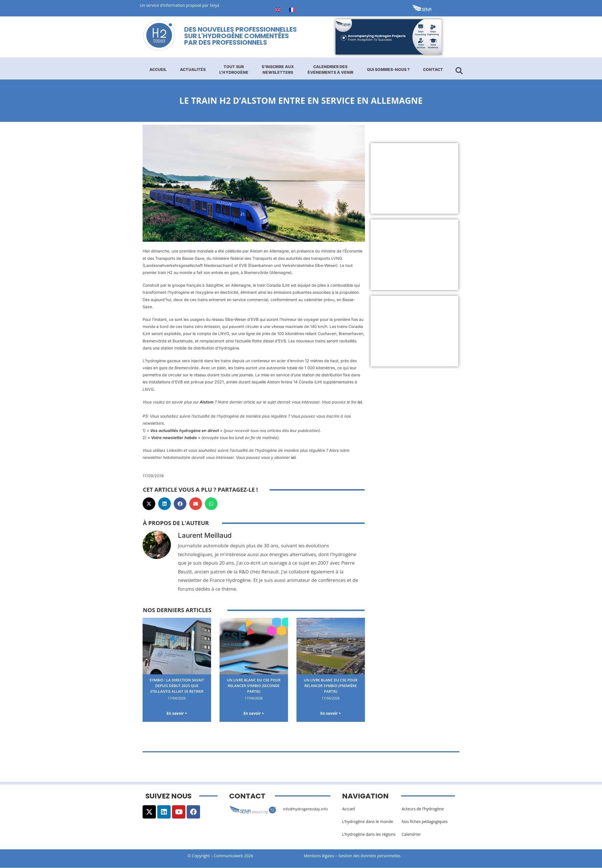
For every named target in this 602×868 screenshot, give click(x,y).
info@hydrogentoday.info (306, 809)
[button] (149, 504)
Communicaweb (229, 856)
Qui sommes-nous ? (388, 69)
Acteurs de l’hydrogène (423, 809)
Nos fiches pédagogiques (425, 822)
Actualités (193, 69)
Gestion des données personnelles (372, 856)
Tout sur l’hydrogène (234, 69)
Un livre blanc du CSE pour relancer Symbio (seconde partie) (254, 685)
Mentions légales (319, 856)
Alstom (207, 402)
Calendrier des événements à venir (330, 69)
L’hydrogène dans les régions (369, 835)
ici (360, 402)
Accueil (158, 69)
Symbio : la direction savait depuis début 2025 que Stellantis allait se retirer (177, 685)
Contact (433, 69)
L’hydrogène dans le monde (367, 822)
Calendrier (411, 835)
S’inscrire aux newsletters (278, 69)
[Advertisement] (415, 178)
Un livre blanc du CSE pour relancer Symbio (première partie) (331, 685)
